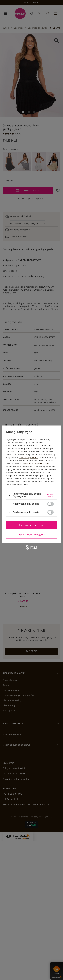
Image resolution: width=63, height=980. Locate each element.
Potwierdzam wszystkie (32, 525)
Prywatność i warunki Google (36, 464)
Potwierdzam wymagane (32, 535)
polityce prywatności (29, 458)
